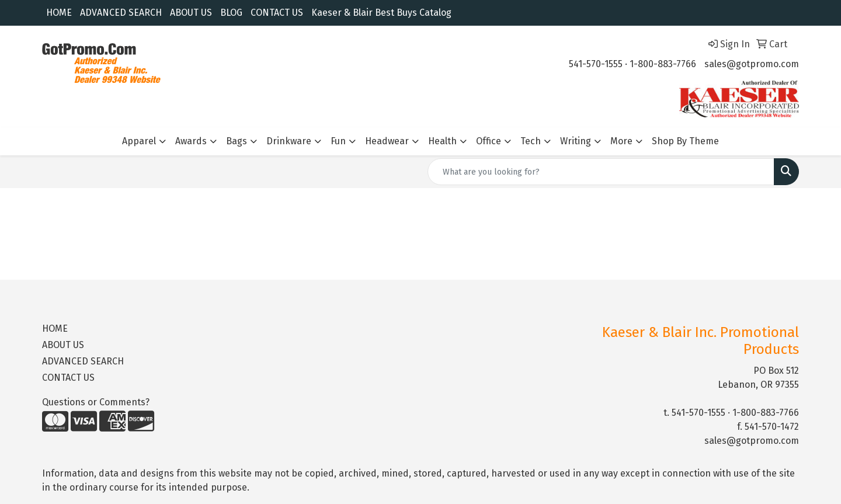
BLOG (231, 13)
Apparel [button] (139, 141)
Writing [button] (576, 141)
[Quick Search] (601, 172)
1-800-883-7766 (663, 64)
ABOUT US (191, 13)
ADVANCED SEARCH (121, 13)
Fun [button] (338, 141)
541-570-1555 (596, 64)
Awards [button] (191, 141)
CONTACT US (277, 13)
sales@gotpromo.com (752, 64)
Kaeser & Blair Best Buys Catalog (381, 13)
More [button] (621, 141)
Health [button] (442, 141)
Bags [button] (237, 141)
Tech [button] (531, 141)
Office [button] (489, 141)
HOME (59, 13)
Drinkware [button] (289, 141)
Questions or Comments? (96, 402)
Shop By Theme (685, 141)
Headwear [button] (387, 141)
